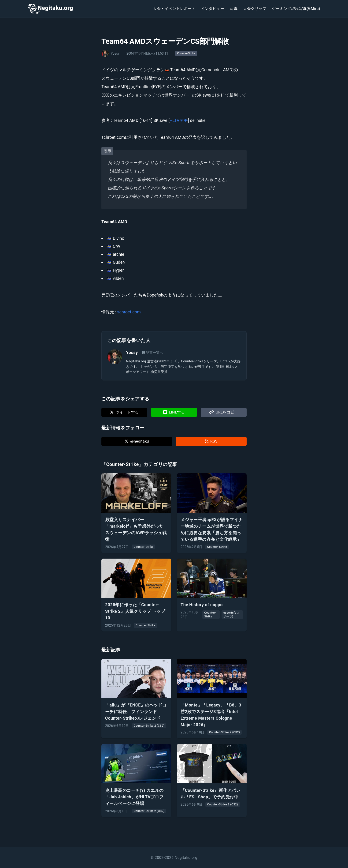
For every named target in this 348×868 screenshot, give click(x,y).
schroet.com (129, 312)
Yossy (132, 352)
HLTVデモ (179, 120)
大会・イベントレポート (174, 9)
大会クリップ (255, 9)
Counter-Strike (186, 53)
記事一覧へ (152, 353)
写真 (234, 9)
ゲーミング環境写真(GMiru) (296, 9)
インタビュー (213, 9)
